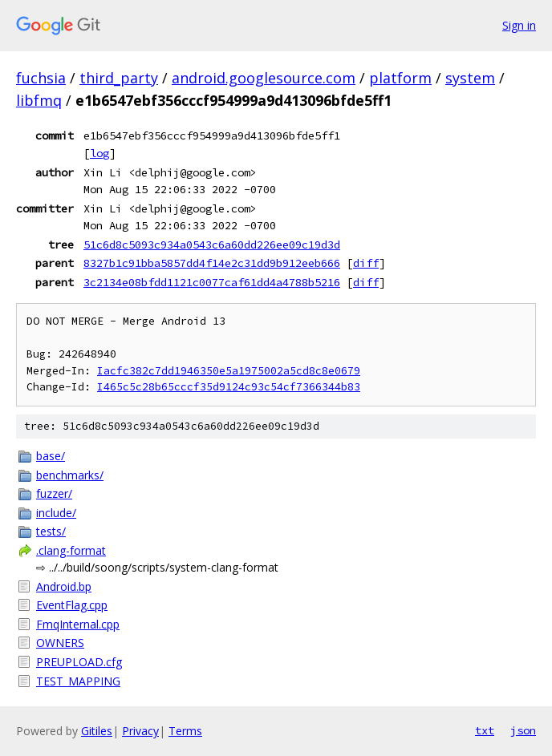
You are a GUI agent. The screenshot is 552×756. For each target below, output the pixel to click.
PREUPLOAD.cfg (79, 662)
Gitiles (97, 731)
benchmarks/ (70, 475)
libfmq (39, 100)
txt (485, 730)
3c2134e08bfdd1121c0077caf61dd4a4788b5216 (212, 282)
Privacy (140, 731)
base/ (51, 456)
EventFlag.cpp (72, 605)
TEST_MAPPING (78, 681)
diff (366, 263)
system (470, 78)
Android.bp (64, 586)
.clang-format (71, 550)
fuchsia (41, 78)
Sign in (519, 25)
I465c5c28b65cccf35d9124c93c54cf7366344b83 (229, 387)
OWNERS (60, 643)
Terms (185, 731)
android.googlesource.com (264, 78)
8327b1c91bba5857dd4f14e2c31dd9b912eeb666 (212, 263)
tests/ (51, 531)
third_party (119, 78)
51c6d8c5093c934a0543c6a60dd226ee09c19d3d (212, 245)
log (99, 153)
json (523, 730)
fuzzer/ (54, 493)
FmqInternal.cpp (78, 624)
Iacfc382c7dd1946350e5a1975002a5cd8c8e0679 (229, 371)
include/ (56, 513)
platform (400, 78)
